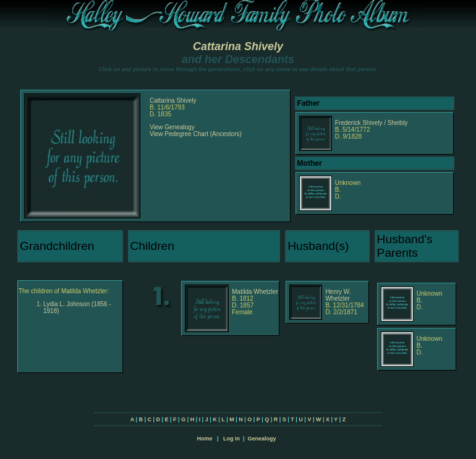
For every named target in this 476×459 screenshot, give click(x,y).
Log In (232, 439)
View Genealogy (172, 127)
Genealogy (262, 439)
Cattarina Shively (238, 46)
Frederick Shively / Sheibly (372, 123)
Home (204, 439)
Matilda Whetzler (255, 292)
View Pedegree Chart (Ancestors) (196, 134)
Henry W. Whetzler (338, 295)
